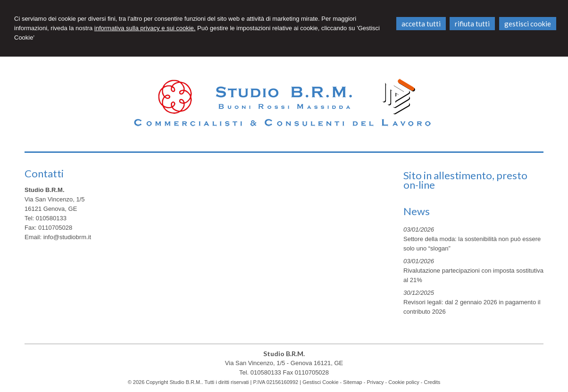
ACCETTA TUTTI (421, 24)
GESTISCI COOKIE (528, 24)
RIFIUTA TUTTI (472, 24)
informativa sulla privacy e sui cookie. (145, 28)
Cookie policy (404, 382)
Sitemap (352, 382)
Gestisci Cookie (320, 382)
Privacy (375, 382)
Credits (432, 382)
